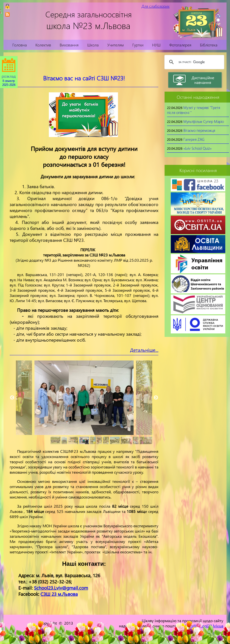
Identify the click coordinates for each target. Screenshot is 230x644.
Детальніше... (144, 350)
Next (156, 398)
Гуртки (138, 45)
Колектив (43, 45)
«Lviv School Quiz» (198, 148)
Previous (12, 398)
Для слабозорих (156, 6)
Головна (20, 45)
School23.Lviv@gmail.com (61, 588)
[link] (7, 14)
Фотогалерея (180, 45)
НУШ (156, 45)
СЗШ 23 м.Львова (59, 594)
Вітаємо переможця (199, 130)
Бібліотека (209, 45)
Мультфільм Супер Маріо (204, 121)
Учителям (115, 45)
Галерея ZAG (194, 139)
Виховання (69, 45)
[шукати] (194, 62)
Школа (93, 45)
